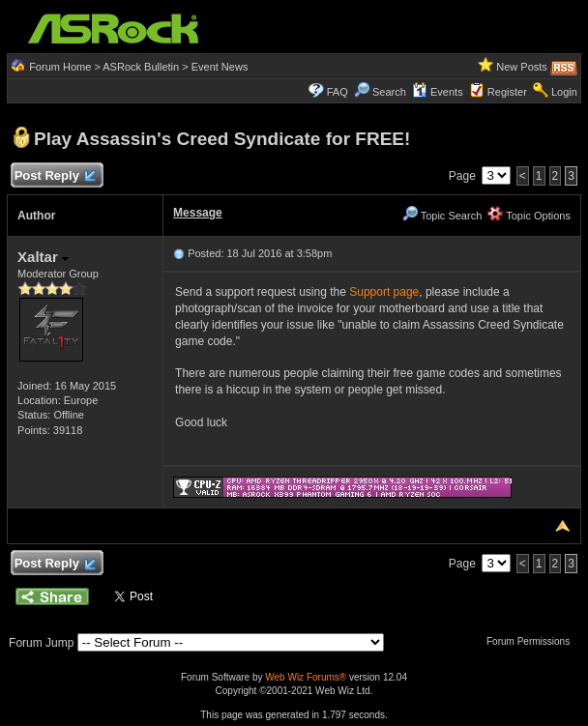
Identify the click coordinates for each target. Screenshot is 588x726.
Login (564, 92)
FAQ (338, 92)
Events (438, 92)
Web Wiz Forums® (306, 677)
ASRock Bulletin (141, 67)
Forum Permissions (533, 641)
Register (507, 92)
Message (198, 213)
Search (389, 92)
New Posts (522, 67)
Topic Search (442, 216)
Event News (220, 67)
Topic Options (529, 216)
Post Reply (54, 176)
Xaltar (43, 257)
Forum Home (60, 67)
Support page (384, 292)
